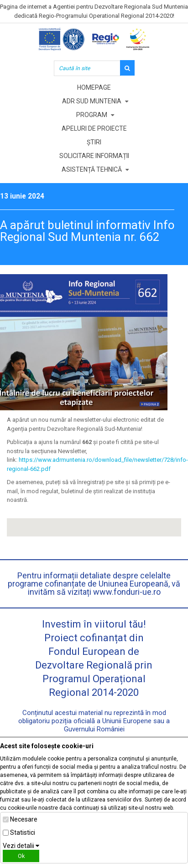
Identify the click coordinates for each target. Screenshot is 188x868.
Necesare (24, 819)
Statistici (23, 832)
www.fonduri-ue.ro (127, 592)
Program (92, 115)
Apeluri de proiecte (94, 128)
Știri (94, 142)
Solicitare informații (94, 156)
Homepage (94, 87)
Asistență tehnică (92, 169)
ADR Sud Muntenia (92, 101)
